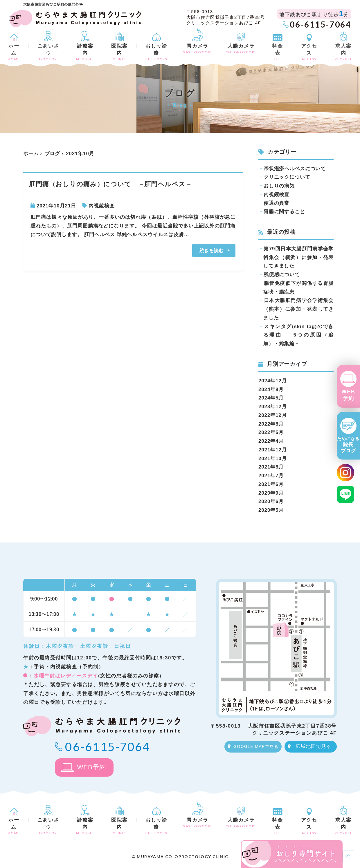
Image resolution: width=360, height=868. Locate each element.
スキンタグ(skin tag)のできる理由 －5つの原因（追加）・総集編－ (298, 335)
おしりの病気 (279, 186)
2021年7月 (271, 476)
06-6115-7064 (321, 24)
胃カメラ (198, 49)
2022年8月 (271, 424)
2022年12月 (273, 415)
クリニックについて (287, 177)
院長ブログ (348, 445)
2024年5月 (271, 398)
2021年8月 (271, 467)
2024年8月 (271, 389)
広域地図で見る (313, 746)
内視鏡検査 (101, 206)
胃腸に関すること (284, 212)
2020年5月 (271, 510)
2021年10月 (273, 459)
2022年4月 (271, 441)
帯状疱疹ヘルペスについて (295, 169)
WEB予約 (348, 395)
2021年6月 (271, 484)
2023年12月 (273, 407)
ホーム (14, 52)
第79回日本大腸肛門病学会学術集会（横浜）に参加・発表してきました (298, 257)
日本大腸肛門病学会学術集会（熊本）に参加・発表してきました (298, 309)
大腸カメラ (241, 49)
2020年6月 (271, 501)
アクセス (309, 52)
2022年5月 (271, 432)
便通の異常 (277, 203)
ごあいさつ (48, 52)
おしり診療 (156, 52)
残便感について (282, 275)
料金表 (277, 52)
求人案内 (343, 52)
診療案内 (85, 52)
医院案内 (119, 52)
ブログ (53, 154)
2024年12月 (273, 381)
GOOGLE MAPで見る (256, 746)
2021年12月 (273, 450)
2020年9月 (271, 493)
